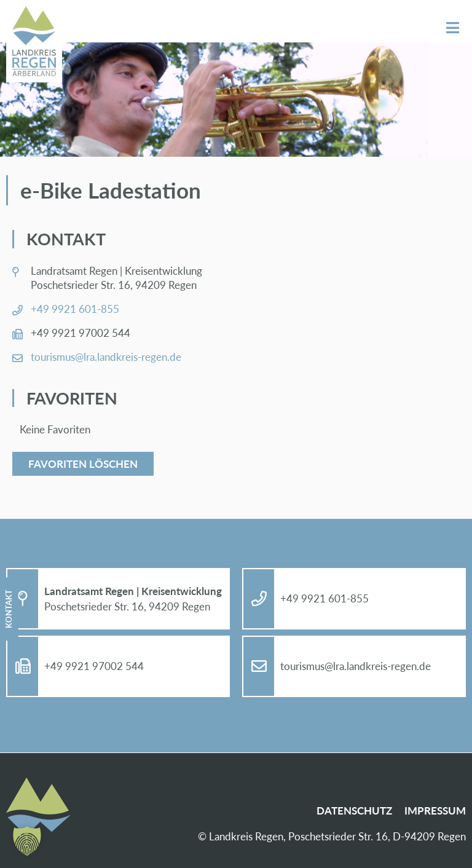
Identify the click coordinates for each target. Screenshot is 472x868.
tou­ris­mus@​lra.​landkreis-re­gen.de (106, 357)
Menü (453, 28)
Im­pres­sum (435, 811)
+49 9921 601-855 (75, 309)
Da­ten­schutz (354, 811)
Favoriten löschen (83, 464)
